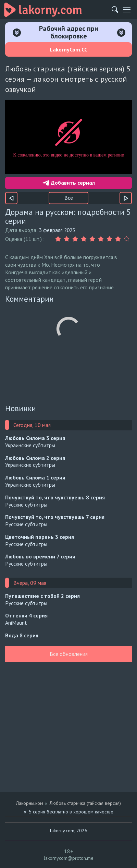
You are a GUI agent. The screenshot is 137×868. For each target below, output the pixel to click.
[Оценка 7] (110, 239)
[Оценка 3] (76, 239)
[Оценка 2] (68, 239)
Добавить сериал (69, 183)
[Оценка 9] (128, 239)
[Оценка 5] (93, 239)
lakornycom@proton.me (69, 858)
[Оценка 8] (119, 239)
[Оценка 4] (85, 239)
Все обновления (69, 654)
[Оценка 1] (59, 239)
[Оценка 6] (102, 239)
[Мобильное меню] (127, 10)
